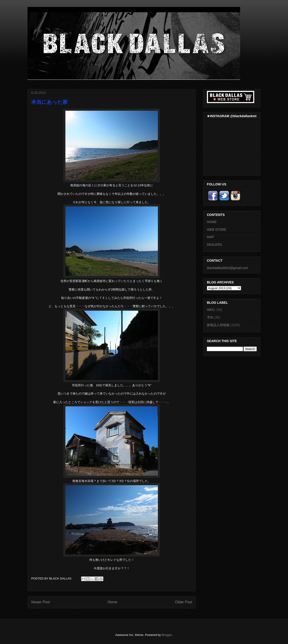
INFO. (211, 310)
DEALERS (214, 245)
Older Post (184, 602)
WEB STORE (217, 230)
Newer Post (41, 602)
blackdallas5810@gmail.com (227, 268)
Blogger (167, 635)
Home (113, 602)
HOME (212, 222)
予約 (210, 317)
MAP (210, 237)
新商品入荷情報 (218, 325)
